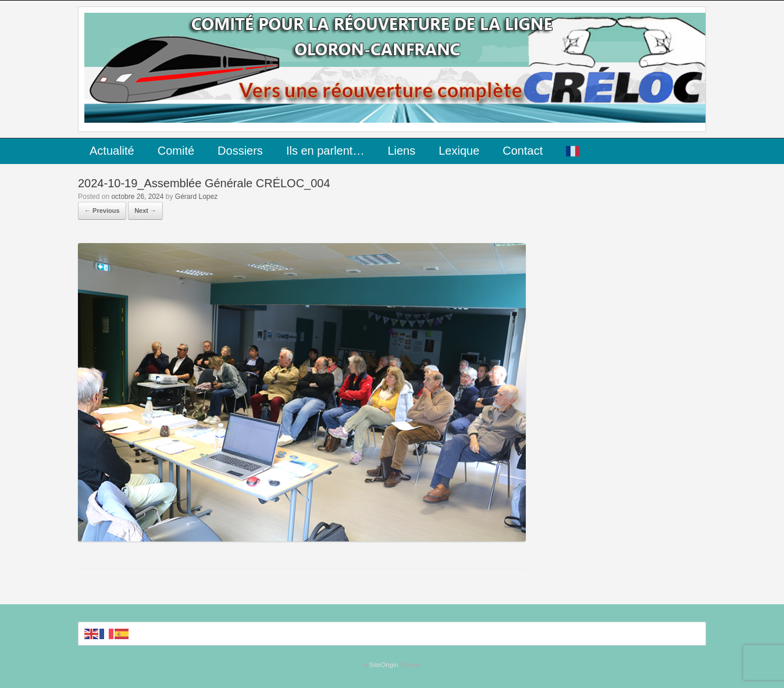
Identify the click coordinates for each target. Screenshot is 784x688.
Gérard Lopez (196, 197)
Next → (145, 211)
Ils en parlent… (325, 151)
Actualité (112, 151)
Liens (401, 151)
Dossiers (240, 151)
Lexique (459, 151)
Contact (523, 151)
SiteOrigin (384, 665)
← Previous (102, 211)
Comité (176, 151)
